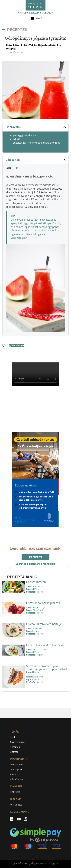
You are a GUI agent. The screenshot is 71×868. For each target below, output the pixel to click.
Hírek (13, 737)
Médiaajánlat (16, 770)
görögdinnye (16, 346)
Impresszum (16, 765)
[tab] (35, 127)
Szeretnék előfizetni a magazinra (35, 564)
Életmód (14, 752)
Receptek (15, 747)
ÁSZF (13, 775)
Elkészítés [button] (36, 160)
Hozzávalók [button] (36, 127)
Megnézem (35, 557)
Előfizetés (15, 792)
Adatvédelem (17, 779)
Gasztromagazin (18, 742)
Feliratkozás (16, 805)
